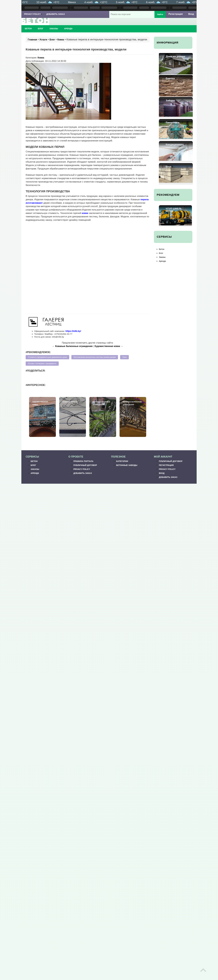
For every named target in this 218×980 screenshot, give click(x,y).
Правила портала (83, 461)
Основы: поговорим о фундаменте (42, 364)
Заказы (54, 29)
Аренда (68, 29)
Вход (191, 14)
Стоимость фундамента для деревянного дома (47, 357)
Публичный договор (85, 465)
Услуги (43, 40)
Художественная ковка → (109, 346)
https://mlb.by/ (73, 331)
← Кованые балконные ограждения (72, 346)
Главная (32, 40)
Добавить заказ (56, 14)
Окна (124, 357)
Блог (41, 29)
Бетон (28, 29)
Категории (122, 461)
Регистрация (176, 14)
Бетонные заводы (127, 465)
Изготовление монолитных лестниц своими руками (95, 357)
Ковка (61, 40)
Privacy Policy (32, 14)
